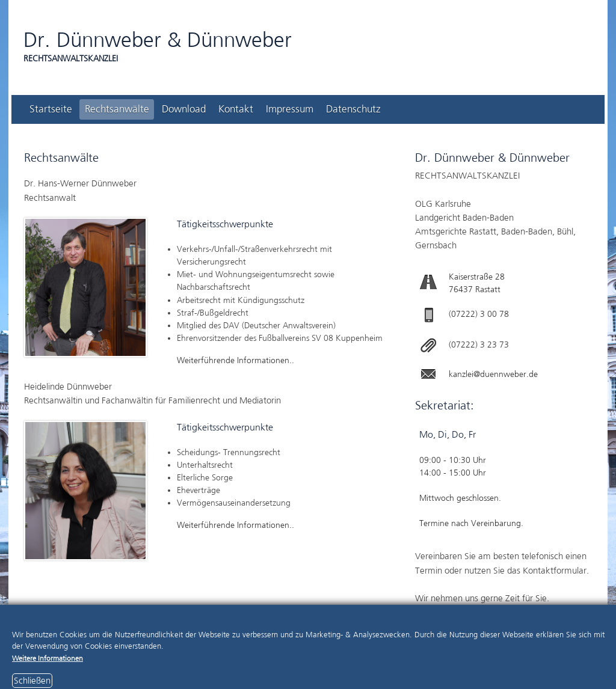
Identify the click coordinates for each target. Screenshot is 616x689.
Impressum (290, 109)
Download (184, 109)
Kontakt (236, 109)
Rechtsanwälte (117, 109)
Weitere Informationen (48, 658)
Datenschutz (353, 109)
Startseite (51, 109)
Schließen (32, 681)
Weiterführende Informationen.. (236, 360)
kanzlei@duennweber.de (493, 374)
